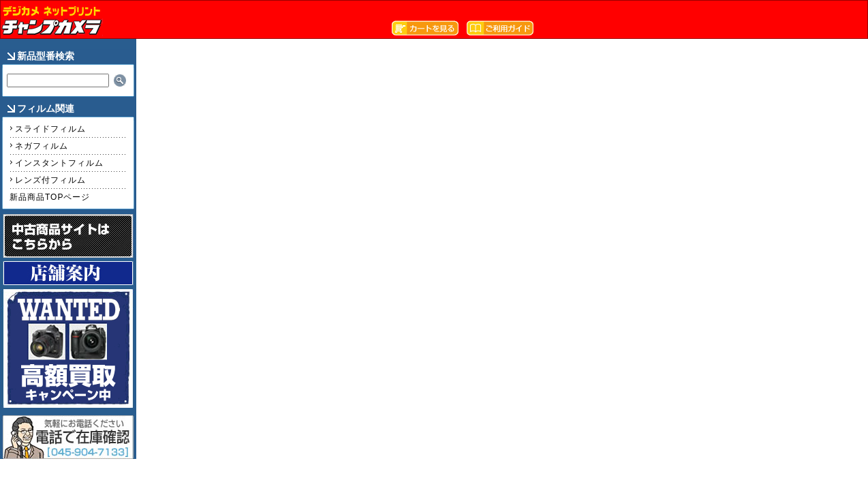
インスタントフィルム (59, 163)
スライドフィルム (50, 129)
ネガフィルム (42, 146)
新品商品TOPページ (50, 197)
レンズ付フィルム (50, 180)
